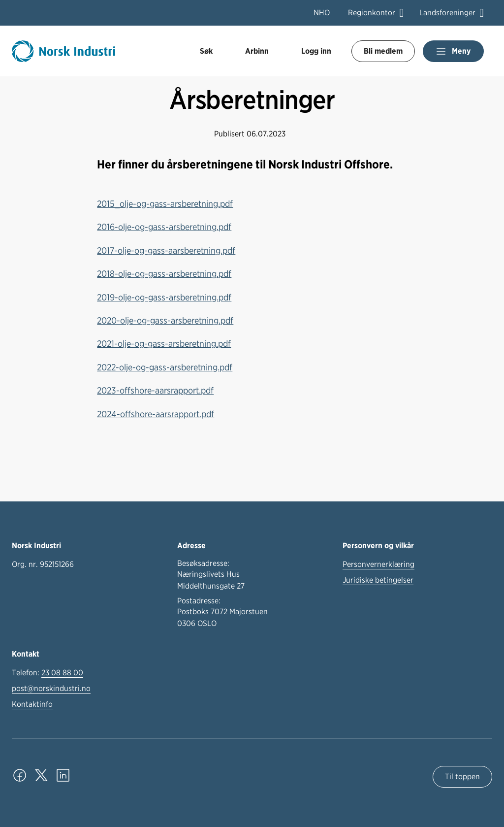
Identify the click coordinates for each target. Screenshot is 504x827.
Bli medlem (383, 51)
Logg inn (316, 51)
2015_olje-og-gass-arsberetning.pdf (165, 203)
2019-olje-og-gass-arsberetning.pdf (164, 297)
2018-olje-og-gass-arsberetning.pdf (164, 273)
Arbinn (257, 51)
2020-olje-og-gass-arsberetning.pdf (165, 320)
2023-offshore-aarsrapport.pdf (155, 390)
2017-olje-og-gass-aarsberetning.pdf (166, 250)
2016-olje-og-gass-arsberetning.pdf (164, 227)
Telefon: (47, 673)
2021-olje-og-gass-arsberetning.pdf (164, 343)
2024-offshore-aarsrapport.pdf (156, 414)
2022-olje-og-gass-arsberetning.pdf (165, 367)
